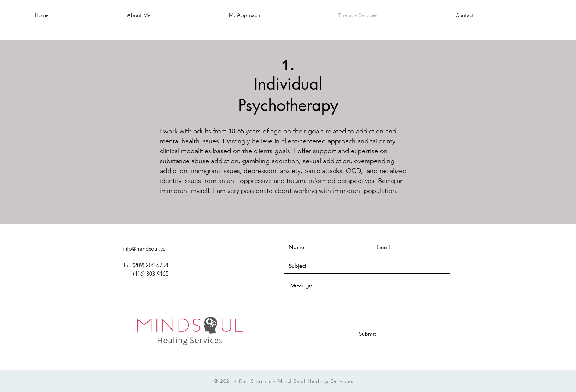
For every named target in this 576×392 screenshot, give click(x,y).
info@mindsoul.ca (144, 249)
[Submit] (367, 334)
